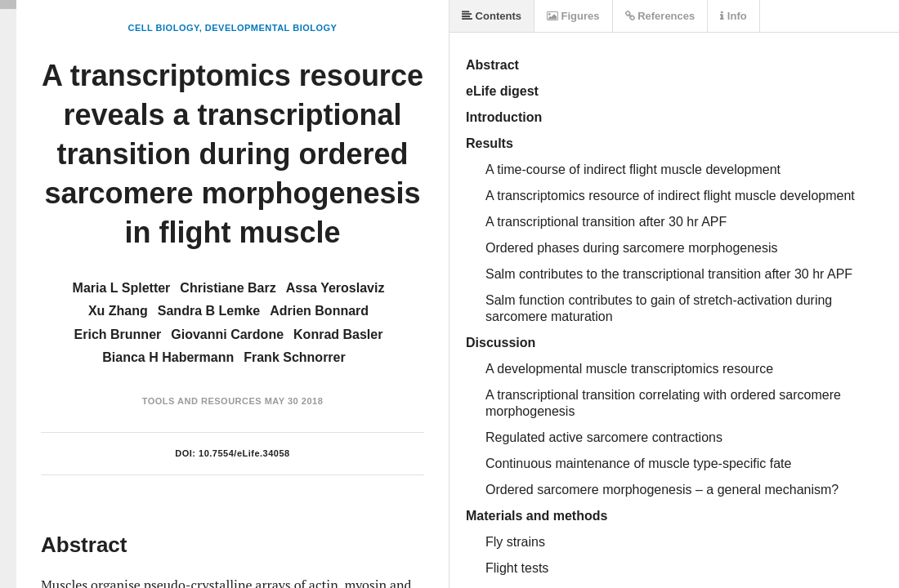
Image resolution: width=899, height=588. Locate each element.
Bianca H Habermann (168, 357)
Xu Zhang (118, 311)
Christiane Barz (228, 288)
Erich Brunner (118, 334)
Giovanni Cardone (227, 334)
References (660, 16)
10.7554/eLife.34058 (244, 453)
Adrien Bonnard (319, 311)
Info (733, 16)
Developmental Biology (271, 28)
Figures (573, 16)
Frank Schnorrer (294, 357)
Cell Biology (164, 28)
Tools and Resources (202, 401)
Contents (492, 16)
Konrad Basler (338, 334)
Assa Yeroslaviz (335, 288)
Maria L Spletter (122, 288)
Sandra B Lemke (209, 311)
